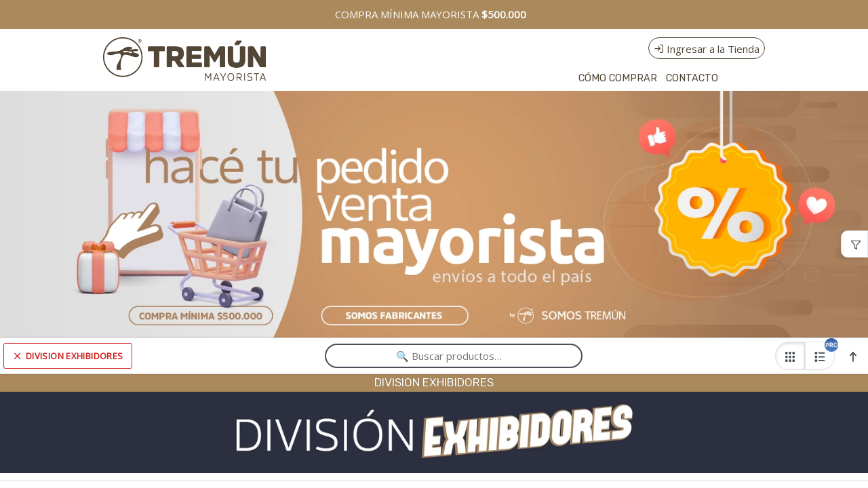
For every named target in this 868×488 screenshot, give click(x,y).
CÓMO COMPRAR (618, 78)
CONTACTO (692, 78)
